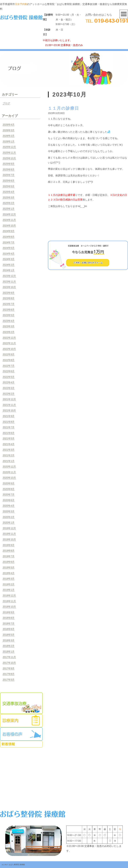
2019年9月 (9, 545)
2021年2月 (9, 455)
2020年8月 (9, 489)
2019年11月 (9, 534)
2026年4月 (9, 125)
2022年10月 (9, 349)
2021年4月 (9, 444)
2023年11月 (9, 282)
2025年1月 (9, 209)
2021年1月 (9, 461)
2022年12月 (9, 338)
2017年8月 (9, 674)
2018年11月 (9, 601)
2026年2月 (9, 136)
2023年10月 (9, 287)
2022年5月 (9, 377)
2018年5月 (9, 635)
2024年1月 (9, 270)
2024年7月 (9, 242)
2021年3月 (9, 450)
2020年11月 (9, 472)
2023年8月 (9, 298)
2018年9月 (9, 612)
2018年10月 (9, 607)
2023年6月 (9, 310)
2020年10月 (9, 478)
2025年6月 (9, 181)
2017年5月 (9, 680)
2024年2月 (9, 265)
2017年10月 (9, 663)
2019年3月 (9, 579)
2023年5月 (9, 315)
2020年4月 (9, 506)
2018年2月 (9, 646)
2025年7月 (9, 175)
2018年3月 (9, 640)
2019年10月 (9, 539)
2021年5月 (9, 438)
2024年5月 (9, 248)
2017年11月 (9, 657)
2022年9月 (9, 354)
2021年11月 (9, 405)
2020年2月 (9, 517)
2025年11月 (9, 153)
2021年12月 (9, 399)
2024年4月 (9, 254)
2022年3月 (9, 388)
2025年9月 (9, 164)
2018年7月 (9, 623)
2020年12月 (9, 466)
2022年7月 (9, 366)
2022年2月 (9, 394)
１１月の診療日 (63, 108)
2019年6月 (9, 562)
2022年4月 (9, 382)
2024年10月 (9, 226)
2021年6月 (9, 433)
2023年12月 (9, 276)
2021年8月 (9, 422)
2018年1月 (9, 652)
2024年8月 (9, 237)
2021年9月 (9, 416)
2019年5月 (9, 567)
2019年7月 (9, 556)
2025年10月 (9, 158)
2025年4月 (9, 192)
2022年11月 (9, 343)
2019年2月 (9, 584)
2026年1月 (9, 141)
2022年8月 (9, 360)
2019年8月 (9, 551)
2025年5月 (9, 186)
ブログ (6, 103)
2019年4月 (9, 573)
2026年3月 (9, 130)
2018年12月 (9, 595)
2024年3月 (9, 259)
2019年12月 (9, 528)
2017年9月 (9, 668)
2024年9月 (9, 231)
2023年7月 (9, 304)
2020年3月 (9, 511)
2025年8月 (9, 169)
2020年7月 (9, 495)
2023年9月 (9, 293)
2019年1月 (9, 590)
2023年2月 (9, 332)
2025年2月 (9, 203)
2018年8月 (9, 618)
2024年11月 (9, 220)
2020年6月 (9, 500)
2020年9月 (9, 483)
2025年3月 (9, 197)
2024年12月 (9, 214)
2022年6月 (9, 371)
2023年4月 (9, 321)
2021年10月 (9, 410)
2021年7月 (9, 427)
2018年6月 (9, 629)
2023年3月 (9, 326)
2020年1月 (9, 523)
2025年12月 (9, 147)
